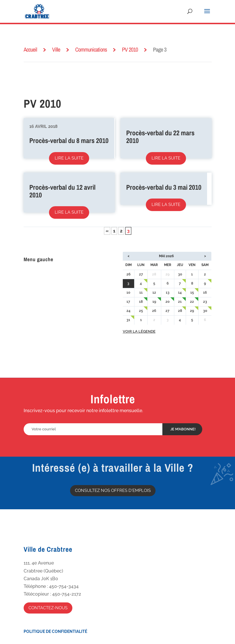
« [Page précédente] (107, 231)
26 (128, 274)
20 (167, 302)
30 (180, 274)
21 (180, 302)
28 (180, 311)
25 (141, 311)
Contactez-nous (48, 608)
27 (141, 274)
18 (141, 302)
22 (192, 302)
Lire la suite (69, 158)
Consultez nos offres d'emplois (113, 490)
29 (192, 311)
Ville (56, 49)
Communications (91, 49)
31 (128, 320)
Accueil (30, 49)
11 (141, 293)
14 (180, 293)
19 (154, 302)
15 (192, 293)
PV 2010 (130, 49)
